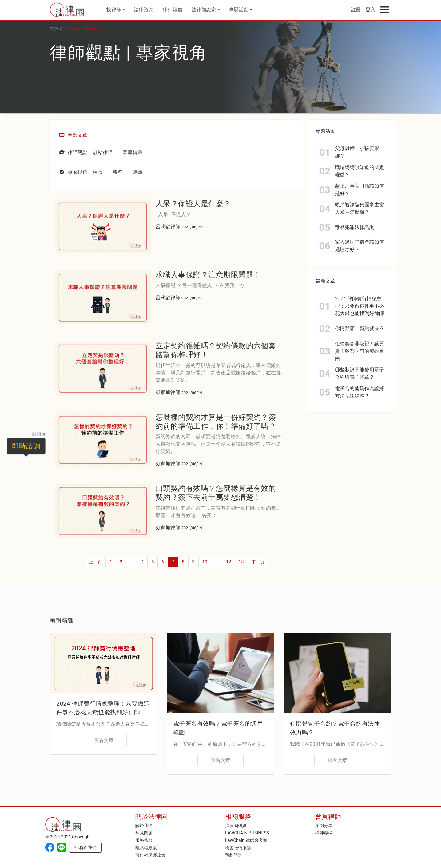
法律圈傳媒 (236, 825)
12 (228, 562)
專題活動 (239, 10)
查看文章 (104, 740)
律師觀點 (72, 152)
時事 (138, 172)
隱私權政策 (146, 847)
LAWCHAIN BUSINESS (247, 832)
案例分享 (324, 825)
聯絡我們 (85, 847)
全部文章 (72, 135)
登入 (371, 10)
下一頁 (258, 562)
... (132, 562)
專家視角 (72, 172)
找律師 (114, 10)
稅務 (118, 172)
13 (241, 562)
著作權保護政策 (150, 855)
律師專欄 (324, 832)
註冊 (356, 10)
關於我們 (144, 825)
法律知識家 (204, 10)
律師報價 (173, 10)
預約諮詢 (234, 855)
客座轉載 (133, 152)
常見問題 (144, 832)
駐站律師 (103, 152)
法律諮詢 (144, 10)
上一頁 (95, 562)
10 (205, 562)
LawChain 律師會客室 (246, 840)
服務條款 (144, 840)
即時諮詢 (26, 446)
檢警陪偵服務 (238, 847)
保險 (98, 172)
